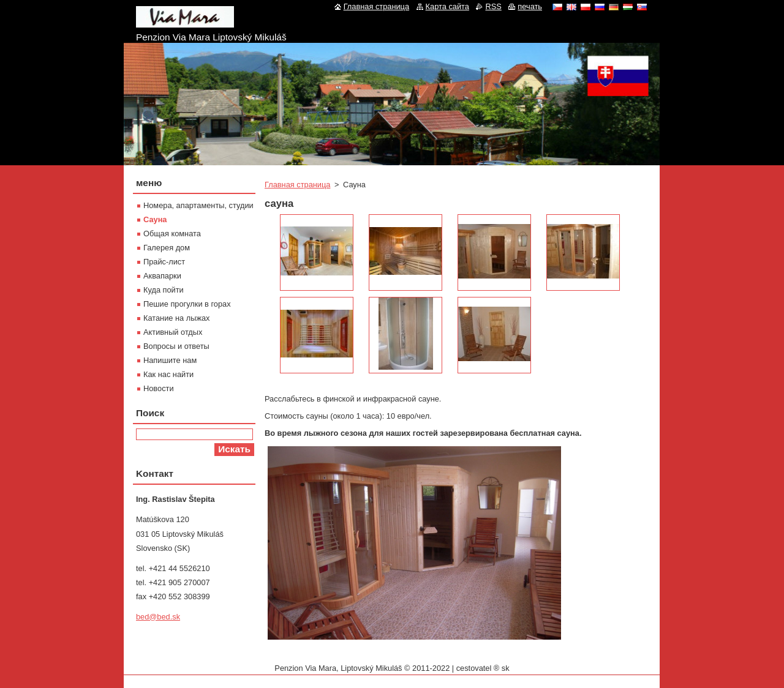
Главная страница (297, 185)
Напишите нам (170, 360)
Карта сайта (447, 6)
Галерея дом (167, 248)
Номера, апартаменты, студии (198, 205)
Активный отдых (173, 332)
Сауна (155, 219)
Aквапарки (162, 276)
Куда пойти (164, 290)
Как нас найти (168, 374)
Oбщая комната (172, 234)
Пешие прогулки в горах (187, 304)
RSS (493, 6)
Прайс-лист (164, 262)
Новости (159, 388)
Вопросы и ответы (176, 346)
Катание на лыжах (177, 318)
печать (530, 6)
